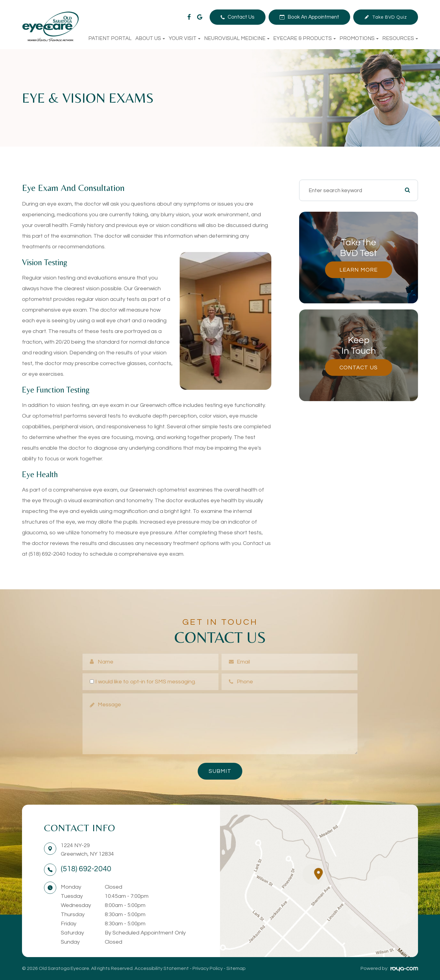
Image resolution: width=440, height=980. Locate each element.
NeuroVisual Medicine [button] (237, 38)
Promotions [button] (359, 38)
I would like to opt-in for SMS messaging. (143, 682)
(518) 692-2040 (86, 869)
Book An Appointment (313, 17)
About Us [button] (150, 38)
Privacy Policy (208, 968)
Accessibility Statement (162, 968)
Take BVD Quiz (390, 17)
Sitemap (236, 968)
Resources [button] (400, 38)
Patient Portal (110, 38)
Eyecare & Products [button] (304, 38)
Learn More (359, 270)
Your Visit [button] (185, 38)
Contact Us (241, 17)
